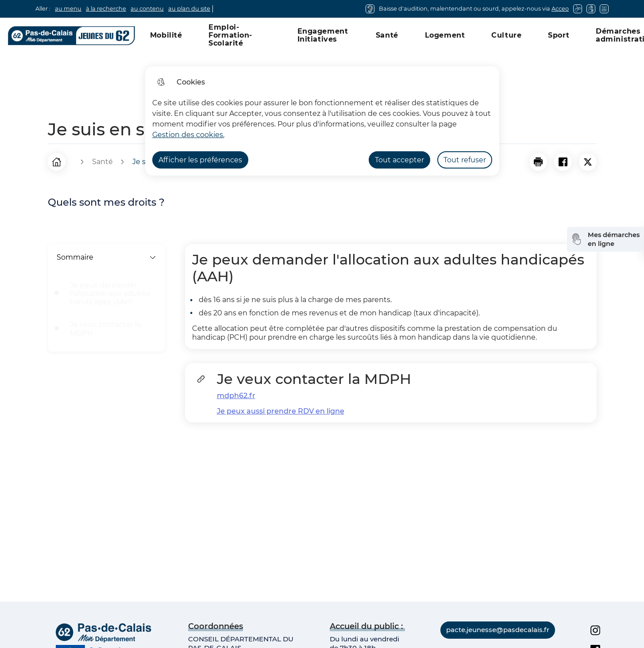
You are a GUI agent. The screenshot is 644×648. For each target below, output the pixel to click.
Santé (387, 35)
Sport (559, 35)
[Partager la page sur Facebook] (563, 162)
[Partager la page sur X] (588, 162)
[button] (538, 162)
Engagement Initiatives (323, 35)
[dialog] (322, 121)
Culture (506, 35)
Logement (445, 35)
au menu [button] (68, 9)
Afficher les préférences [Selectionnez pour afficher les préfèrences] (200, 160)
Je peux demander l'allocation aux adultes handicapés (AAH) (110, 293)
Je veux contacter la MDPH (105, 329)
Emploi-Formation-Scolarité (230, 35)
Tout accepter (399, 160)
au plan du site (189, 9)
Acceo (560, 9)
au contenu (147, 9)
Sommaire (106, 257)
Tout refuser (465, 160)
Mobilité (166, 35)
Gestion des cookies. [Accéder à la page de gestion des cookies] (188, 135)
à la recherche (106, 9)
